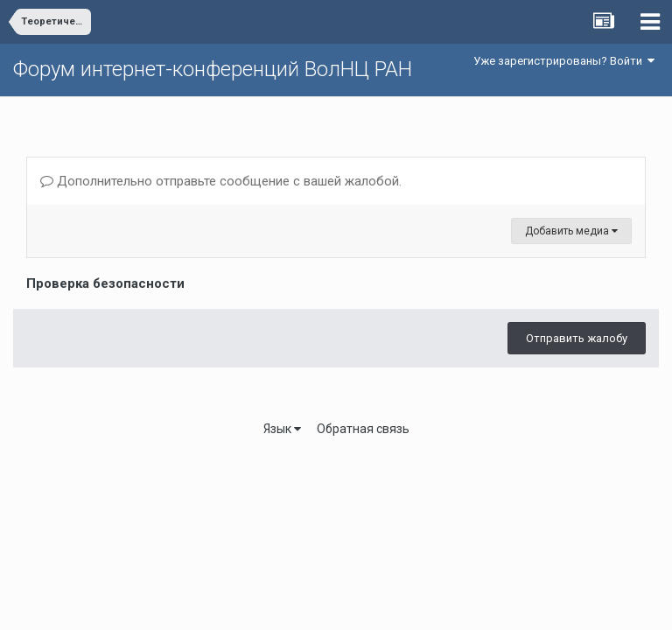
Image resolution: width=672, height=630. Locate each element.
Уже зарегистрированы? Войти (564, 61)
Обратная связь (363, 429)
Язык (282, 429)
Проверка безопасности (105, 283)
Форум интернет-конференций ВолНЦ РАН (213, 69)
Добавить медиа (571, 231)
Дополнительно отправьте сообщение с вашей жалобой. (221, 181)
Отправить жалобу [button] (577, 338)
